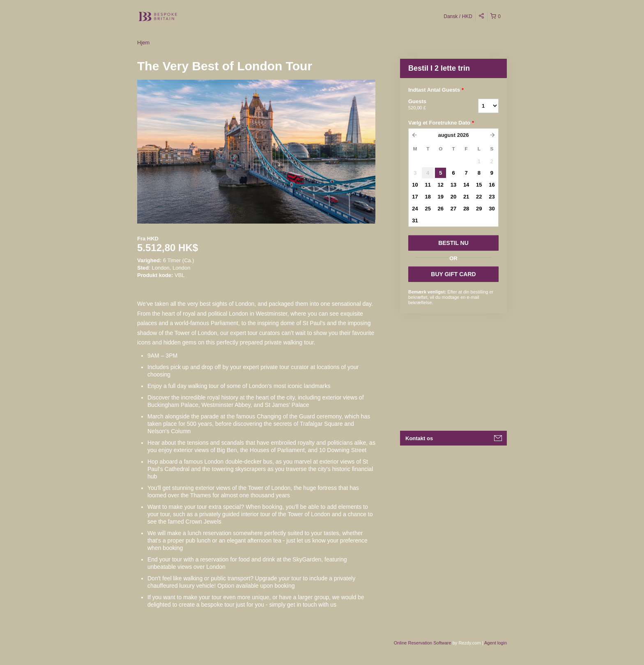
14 (466, 185)
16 (492, 185)
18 (428, 197)
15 (479, 185)
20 (453, 197)
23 (492, 197)
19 (441, 197)
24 (415, 209)
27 (453, 209)
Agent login (496, 643)
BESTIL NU (453, 243)
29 (479, 209)
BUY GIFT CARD (453, 274)
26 (441, 209)
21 (466, 197)
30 (492, 209)
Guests (433, 105)
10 (415, 185)
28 (466, 209)
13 (453, 185)
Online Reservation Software (423, 643)
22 (479, 197)
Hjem (143, 43)
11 (428, 185)
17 (415, 197)
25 (428, 209)
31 (415, 221)
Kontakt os (419, 438)
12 (441, 185)
